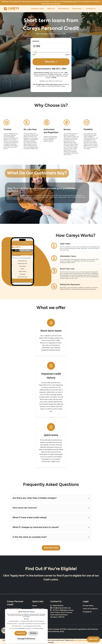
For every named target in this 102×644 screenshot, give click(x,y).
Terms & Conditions (90, 609)
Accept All (21, 633)
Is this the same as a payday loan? (51, 537)
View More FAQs (51, 548)
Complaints (87, 612)
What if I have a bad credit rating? (51, 518)
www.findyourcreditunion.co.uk (85, 640)
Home (35, 606)
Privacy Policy (88, 606)
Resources (78, 9)
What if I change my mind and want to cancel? (51, 527)
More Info (51, 62)
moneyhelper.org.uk (70, 2)
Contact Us (91, 9)
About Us (51, 9)
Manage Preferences (26, 639)
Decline (33, 633)
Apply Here (93, 639)
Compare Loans (37, 9)
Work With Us (64, 9)
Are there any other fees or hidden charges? (51, 498)
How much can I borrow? (51, 508)
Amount (36, 41)
